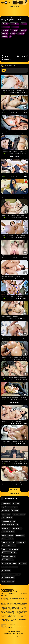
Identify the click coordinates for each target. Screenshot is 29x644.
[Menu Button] (15, 2)
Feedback (10, 636)
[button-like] (5, 57)
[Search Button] (21, 2)
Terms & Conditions (16, 631)
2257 (9, 631)
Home (3, 21)
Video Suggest (17, 636)
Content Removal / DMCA (10, 634)
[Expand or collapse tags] (10, 37)
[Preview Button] (25, 87)
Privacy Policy (20, 634)
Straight (11, 21)
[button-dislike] (8, 57)
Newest (7, 21)
